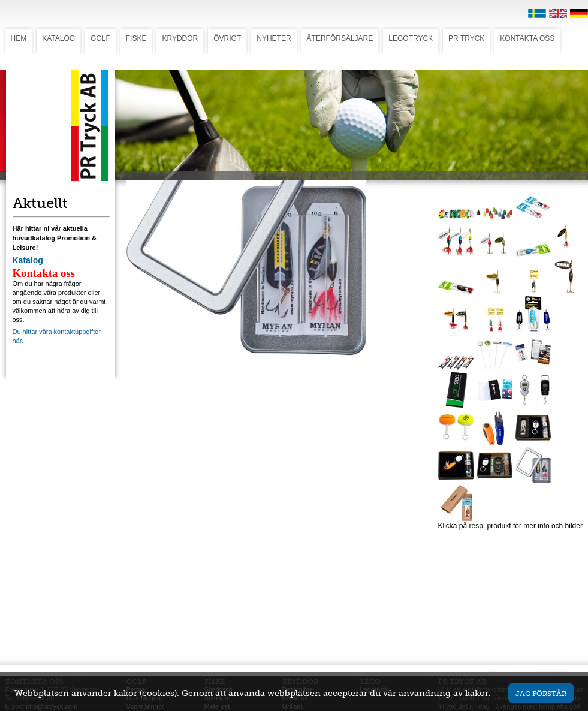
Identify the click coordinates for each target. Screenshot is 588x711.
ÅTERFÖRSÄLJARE (340, 38)
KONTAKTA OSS (527, 38)
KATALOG (58, 38)
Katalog (28, 260)
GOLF (100, 38)
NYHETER (274, 38)
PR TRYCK (466, 38)
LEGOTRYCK (411, 38)
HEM (19, 38)
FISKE (136, 38)
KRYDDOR (180, 38)
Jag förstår (541, 693)
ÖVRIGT (227, 38)
